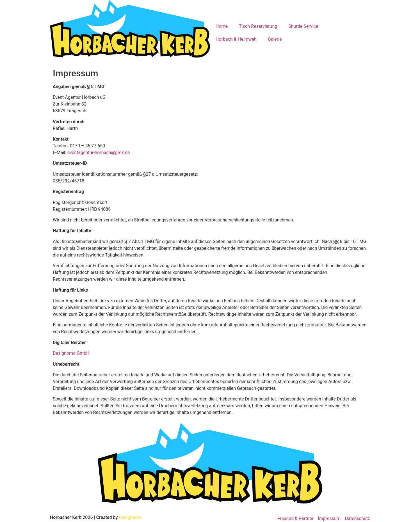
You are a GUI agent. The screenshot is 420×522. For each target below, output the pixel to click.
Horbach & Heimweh (236, 39)
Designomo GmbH (71, 353)
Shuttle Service (303, 26)
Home (222, 26)
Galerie (275, 39)
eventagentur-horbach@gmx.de (99, 153)
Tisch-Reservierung (258, 26)
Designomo (130, 517)
